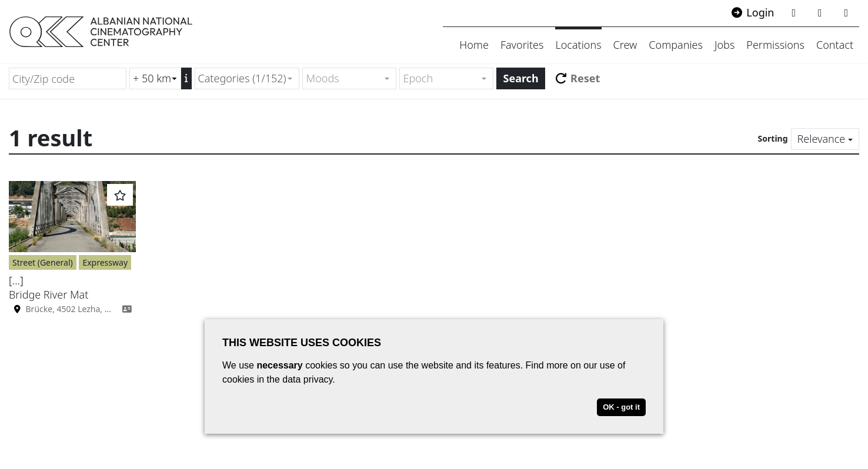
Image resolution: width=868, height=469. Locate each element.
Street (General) (43, 262)
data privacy (307, 379)
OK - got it (621, 407)
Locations (578, 45)
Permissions (775, 45)
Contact (835, 45)
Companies (676, 45)
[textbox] (344, 78)
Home (474, 45)
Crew (625, 45)
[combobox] (247, 78)
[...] (16, 280)
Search (520, 78)
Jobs (725, 45)
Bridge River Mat (49, 294)
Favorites (522, 45)
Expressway (105, 262)
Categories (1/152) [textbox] (242, 78)
